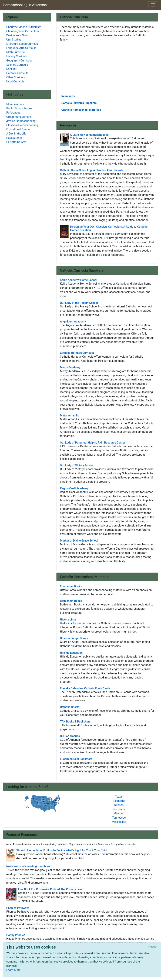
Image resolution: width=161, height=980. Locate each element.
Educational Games (18, 129)
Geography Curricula (19, 61)
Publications (14, 138)
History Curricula (17, 56)
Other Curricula (16, 77)
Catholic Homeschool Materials (81, 110)
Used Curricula (15, 81)
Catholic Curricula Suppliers (79, 103)
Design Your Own (17, 35)
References (13, 113)
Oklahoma (119, 801)
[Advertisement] (107, 68)
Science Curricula (17, 65)
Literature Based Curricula (22, 44)
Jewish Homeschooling (21, 121)
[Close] (153, 947)
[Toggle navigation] (153, 5)
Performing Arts (16, 142)
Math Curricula (15, 52)
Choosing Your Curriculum (23, 31)
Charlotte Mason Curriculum (24, 27)
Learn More (13, 970)
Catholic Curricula (17, 73)
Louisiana (119, 809)
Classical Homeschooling (22, 125)
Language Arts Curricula (21, 48)
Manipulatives (15, 104)
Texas (119, 797)
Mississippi (119, 822)
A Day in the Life (16, 134)
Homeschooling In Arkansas (25, 5)
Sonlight (11, 69)
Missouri (119, 813)
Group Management (19, 117)
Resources (68, 96)
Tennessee (119, 818)
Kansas (119, 805)
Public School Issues (19, 108)
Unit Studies (14, 40)
